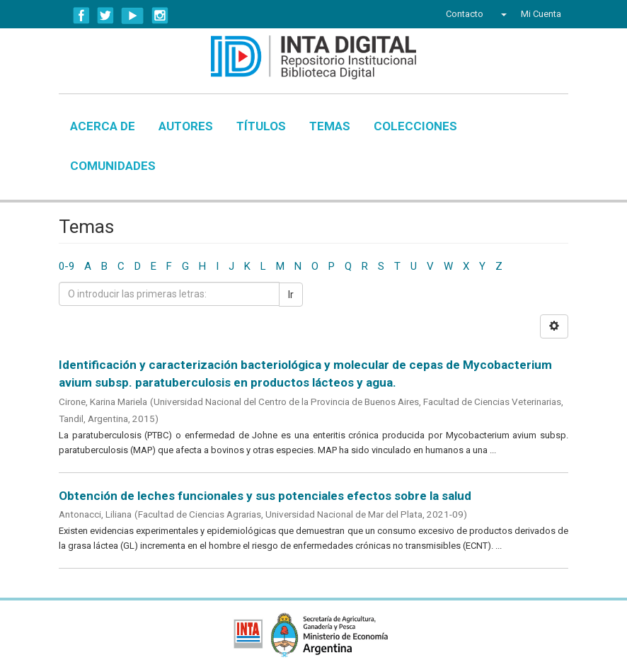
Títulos (261, 126)
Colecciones (415, 126)
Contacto (465, 14)
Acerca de (103, 126)
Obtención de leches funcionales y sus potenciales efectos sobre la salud (265, 496)
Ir (291, 295)
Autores (186, 126)
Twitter (105, 16)
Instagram (160, 16)
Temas (330, 126)
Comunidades (113, 166)
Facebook (81, 16)
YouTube (133, 16)
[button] (502, 14)
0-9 (67, 266)
